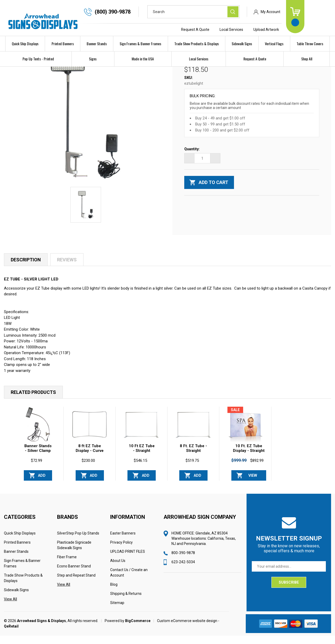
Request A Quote (220, 30)
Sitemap (117, 611)
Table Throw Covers (310, 44)
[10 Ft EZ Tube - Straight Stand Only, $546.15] (141, 433)
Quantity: (192, 158)
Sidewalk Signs (242, 44)
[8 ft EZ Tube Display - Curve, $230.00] (90, 433)
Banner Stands (97, 44)
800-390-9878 (183, 561)
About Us (118, 569)
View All (10, 607)
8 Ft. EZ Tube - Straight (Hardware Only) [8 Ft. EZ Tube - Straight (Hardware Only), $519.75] (193, 461)
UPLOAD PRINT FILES (128, 560)
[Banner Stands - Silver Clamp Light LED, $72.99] (38, 433)
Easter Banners (123, 542)
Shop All (307, 59)
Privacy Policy (121, 551)
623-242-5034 (183, 570)
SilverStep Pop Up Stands (78, 542)
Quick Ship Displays (25, 44)
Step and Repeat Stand (76, 584)
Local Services (256, 30)
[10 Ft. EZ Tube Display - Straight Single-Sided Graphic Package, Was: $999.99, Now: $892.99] (245, 433)
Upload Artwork (291, 30)
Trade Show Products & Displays (197, 44)
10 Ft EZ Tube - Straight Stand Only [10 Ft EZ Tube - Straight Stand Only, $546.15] (142, 459)
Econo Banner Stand (74, 574)
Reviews (67, 268)
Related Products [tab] (33, 401)
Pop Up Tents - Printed (38, 59)
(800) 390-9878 (138, 12)
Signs (93, 59)
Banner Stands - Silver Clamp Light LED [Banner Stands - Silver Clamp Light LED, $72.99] (38, 459)
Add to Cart (42, 485)
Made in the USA (143, 59)
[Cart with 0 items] (320, 17)
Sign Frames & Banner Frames (140, 44)
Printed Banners (63, 44)
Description (26, 268)
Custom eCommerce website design (187, 629)
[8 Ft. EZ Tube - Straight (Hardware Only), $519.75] (193, 433)
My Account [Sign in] (296, 12)
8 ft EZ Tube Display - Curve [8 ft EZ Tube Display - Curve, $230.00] (90, 457)
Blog (114, 593)
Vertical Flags (274, 44)
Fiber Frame (67, 565)
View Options (253, 485)
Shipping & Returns (126, 602)
